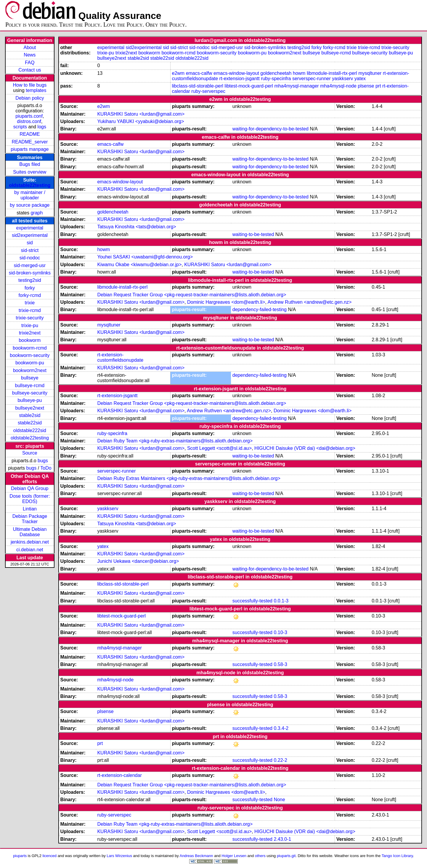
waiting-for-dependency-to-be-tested (271, 129)
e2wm (178, 73)
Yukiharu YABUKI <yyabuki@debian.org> (141, 121)
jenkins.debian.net (30, 542)
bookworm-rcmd (30, 348)
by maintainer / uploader (30, 195)
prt (378, 86)
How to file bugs (30, 85)
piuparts (20, 856)
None (279, 800)
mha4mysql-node (338, 86)
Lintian (30, 509)
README (30, 134)
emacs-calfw (199, 73)
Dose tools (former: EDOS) (30, 499)
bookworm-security (30, 355)
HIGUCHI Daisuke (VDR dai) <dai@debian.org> (305, 448)
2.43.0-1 (282, 839)
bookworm (30, 340)
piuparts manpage (30, 149)
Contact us (30, 70)
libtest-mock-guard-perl (249, 86)
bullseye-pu (30, 400)
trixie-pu (30, 325)
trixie (30, 303)
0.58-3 (280, 664)
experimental (30, 228)
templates (36, 90)
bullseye (30, 378)
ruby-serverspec (208, 91)
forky (30, 288)
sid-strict (30, 250)
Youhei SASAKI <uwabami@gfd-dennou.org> (145, 257)
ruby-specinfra (276, 79)
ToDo (46, 468)
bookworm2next (30, 370)
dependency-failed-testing (260, 309)
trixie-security (30, 318)
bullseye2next (30, 408)
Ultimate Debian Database (30, 532)
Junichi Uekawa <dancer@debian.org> (138, 561)
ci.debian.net (30, 550)
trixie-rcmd (30, 310)
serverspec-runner (312, 79)
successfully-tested (252, 601)
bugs (43, 461)
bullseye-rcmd (30, 385)
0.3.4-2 (281, 728)
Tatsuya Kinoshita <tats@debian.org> (137, 227)
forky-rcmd (30, 295)
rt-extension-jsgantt (240, 79)
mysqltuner (370, 73)
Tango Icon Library (397, 856)
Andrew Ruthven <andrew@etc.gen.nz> (309, 302)
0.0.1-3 (281, 601)
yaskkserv (342, 79)
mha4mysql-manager (296, 86)
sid (30, 243)
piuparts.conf (29, 116)
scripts (20, 127)
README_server (30, 142)
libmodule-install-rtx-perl (332, 73)
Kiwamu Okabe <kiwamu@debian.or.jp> (139, 265)
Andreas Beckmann (196, 856)
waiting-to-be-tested (253, 234)
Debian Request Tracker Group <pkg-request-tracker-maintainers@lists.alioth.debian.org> (192, 295)
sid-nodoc (30, 258)
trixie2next (30, 333)
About (30, 47)
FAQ (30, 63)
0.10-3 (280, 632)
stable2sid (30, 415)
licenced (50, 856)
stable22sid (30, 423)
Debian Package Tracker (30, 519)
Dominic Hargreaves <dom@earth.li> (226, 302)
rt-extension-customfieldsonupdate (120, 357)
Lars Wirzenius (119, 856)
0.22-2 (280, 760)
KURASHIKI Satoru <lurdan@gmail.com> (141, 114)
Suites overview (30, 172)
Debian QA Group (30, 488)
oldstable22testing (30, 185)
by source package (30, 205)
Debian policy (30, 98)
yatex (360, 79)
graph (37, 213)
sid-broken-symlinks (30, 273)
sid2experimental (30, 235)
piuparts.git (286, 856)
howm (299, 73)
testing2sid (30, 280)
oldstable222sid (30, 430)
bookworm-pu (30, 363)
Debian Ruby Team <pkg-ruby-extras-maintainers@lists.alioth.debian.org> (175, 441)
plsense (366, 86)
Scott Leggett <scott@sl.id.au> (219, 448)
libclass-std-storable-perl (198, 86)
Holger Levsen (234, 856)
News (30, 55)
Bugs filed (30, 164)
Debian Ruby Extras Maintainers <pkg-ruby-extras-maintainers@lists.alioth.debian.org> (189, 478)
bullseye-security (30, 393)
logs (42, 127)
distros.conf (29, 121)
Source (30, 453)
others (260, 856)
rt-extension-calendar (119, 775)
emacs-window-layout (236, 73)
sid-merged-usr (30, 265)
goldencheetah (276, 73)
